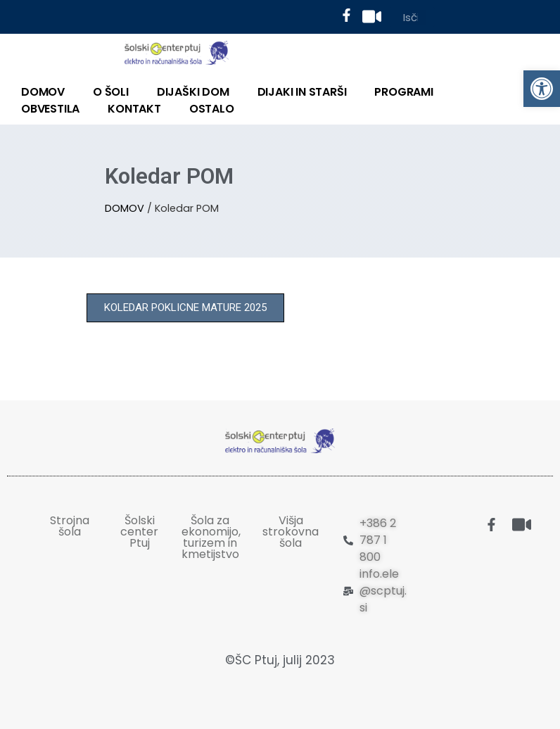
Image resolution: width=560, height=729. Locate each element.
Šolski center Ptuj (139, 532)
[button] (185, 308)
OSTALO (212, 109)
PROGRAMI (403, 92)
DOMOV (43, 92)
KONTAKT (134, 109)
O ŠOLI (111, 92)
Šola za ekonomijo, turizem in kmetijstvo (211, 537)
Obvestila (50, 109)
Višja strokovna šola (291, 532)
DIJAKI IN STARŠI (302, 92)
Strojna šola (70, 526)
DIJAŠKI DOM (193, 92)
